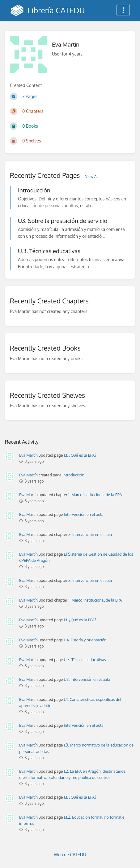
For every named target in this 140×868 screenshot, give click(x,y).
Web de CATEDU (70, 855)
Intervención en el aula (83, 514)
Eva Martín (28, 455)
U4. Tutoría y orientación (85, 640)
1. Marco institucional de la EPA (95, 495)
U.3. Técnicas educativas (85, 660)
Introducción (73, 475)
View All (92, 177)
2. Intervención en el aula (90, 534)
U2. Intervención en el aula (87, 679)
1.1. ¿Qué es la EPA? (80, 455)
